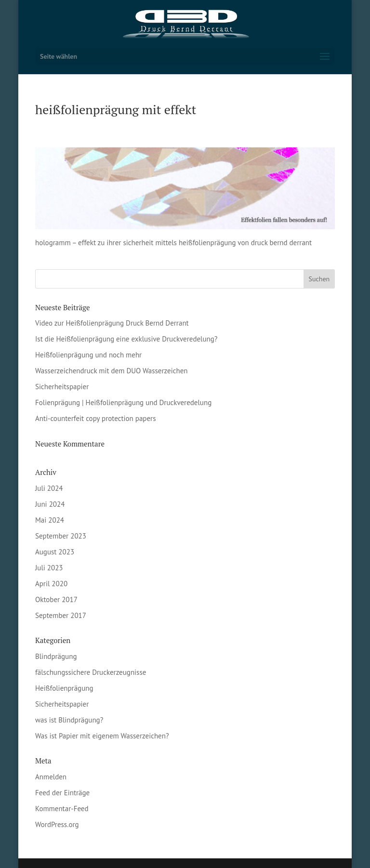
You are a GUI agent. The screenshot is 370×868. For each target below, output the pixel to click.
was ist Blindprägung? (69, 720)
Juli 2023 (49, 568)
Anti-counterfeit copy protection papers (96, 418)
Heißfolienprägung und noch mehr (88, 355)
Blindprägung (56, 656)
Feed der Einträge (62, 793)
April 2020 (51, 584)
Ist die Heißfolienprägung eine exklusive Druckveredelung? (126, 339)
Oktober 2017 (56, 599)
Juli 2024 (49, 488)
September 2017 (61, 615)
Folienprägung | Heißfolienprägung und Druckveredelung (123, 402)
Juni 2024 (50, 504)
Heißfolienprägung (64, 688)
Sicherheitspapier (62, 387)
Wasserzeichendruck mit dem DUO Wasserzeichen (112, 371)
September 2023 (61, 536)
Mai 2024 (50, 520)
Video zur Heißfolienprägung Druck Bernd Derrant (112, 323)
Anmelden (51, 777)
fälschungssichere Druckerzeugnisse (91, 672)
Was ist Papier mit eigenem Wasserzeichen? (102, 736)
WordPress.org (57, 824)
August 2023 (55, 552)
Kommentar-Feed (62, 809)
